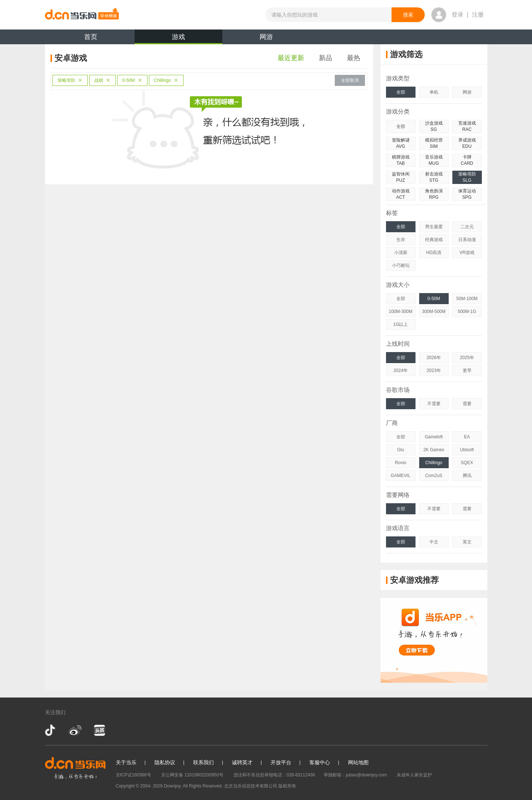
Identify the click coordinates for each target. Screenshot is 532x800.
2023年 (434, 371)
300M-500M (434, 312)
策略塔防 (70, 80)
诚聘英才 (242, 762)
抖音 (51, 730)
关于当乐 (126, 762)
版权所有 (287, 786)
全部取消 (350, 80)
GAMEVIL (401, 476)
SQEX (467, 463)
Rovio (401, 463)
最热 (354, 58)
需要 (467, 404)
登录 (458, 15)
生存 (401, 240)
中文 (434, 542)
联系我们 (204, 762)
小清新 (401, 253)
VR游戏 (467, 253)
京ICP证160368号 (133, 775)
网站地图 (358, 762)
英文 (467, 542)
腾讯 (467, 476)
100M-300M (400, 312)
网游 (266, 37)
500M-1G (467, 312)
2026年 (434, 358)
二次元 (467, 227)
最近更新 (291, 58)
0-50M (132, 80)
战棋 (102, 80)
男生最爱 (434, 227)
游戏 (178, 39)
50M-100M (467, 299)
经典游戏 (434, 240)
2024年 (401, 371)
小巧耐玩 (401, 265)
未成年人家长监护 (414, 775)
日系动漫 (467, 240)
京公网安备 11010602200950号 (192, 775)
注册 (478, 15)
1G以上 (400, 324)
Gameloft (434, 437)
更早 (467, 371)
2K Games (434, 450)
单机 (434, 92)
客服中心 (320, 762)
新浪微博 (75, 730)
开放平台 (281, 762)
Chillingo (166, 80)
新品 (326, 58)
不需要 (434, 404)
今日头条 (99, 730)
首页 (91, 37)
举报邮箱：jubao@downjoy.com (355, 775)
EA (467, 437)
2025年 (467, 358)
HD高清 (434, 253)
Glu (401, 450)
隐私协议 (165, 762)
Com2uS (434, 476)
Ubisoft (467, 450)
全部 (401, 92)
